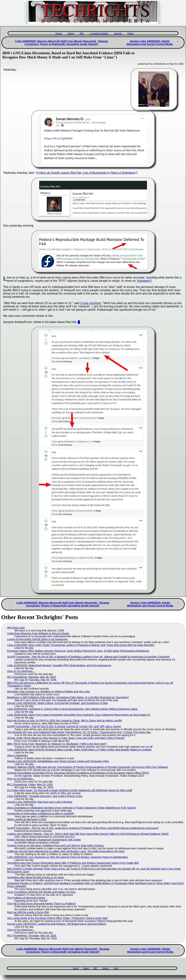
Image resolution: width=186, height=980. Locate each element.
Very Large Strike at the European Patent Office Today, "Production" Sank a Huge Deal (57, 918)
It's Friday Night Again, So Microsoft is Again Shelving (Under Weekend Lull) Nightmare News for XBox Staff (70, 790)
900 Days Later (16, 628)
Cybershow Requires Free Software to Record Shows (38, 633)
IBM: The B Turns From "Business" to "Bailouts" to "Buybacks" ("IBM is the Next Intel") (57, 744)
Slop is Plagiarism (17, 755)
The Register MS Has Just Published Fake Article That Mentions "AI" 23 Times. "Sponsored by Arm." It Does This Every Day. (79, 732)
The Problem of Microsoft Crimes (26, 898)
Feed (130, 33)
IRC (82, 33)
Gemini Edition (100, 33)
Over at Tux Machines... (21, 671)
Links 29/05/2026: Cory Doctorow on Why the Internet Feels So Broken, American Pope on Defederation (67, 857)
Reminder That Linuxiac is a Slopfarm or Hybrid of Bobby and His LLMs (48, 692)
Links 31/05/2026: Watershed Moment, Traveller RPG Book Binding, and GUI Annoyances (59, 665)
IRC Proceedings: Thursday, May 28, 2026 (32, 936)
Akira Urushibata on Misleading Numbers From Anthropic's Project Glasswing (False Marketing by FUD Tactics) (71, 808)
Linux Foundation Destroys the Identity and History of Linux (41, 892)
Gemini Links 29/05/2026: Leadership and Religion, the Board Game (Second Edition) (57, 924)
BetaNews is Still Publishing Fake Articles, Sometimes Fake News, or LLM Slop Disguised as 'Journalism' (68, 697)
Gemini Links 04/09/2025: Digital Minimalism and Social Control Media (150, 43)
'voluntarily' (144, 281)
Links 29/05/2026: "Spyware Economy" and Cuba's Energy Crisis (45, 796)
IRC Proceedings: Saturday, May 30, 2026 (32, 677)
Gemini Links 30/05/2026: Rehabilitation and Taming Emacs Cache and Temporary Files (58, 761)
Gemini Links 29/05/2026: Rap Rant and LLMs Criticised (40, 802)
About (71, 33)
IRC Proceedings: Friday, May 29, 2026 (30, 784)
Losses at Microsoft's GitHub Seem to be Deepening (37, 639)
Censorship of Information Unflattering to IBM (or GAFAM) (41, 814)
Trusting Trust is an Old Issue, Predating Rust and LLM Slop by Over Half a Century (55, 845)
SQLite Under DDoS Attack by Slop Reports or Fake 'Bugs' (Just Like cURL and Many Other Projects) (66, 738)
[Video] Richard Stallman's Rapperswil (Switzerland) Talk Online (44, 840)
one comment (92, 303)
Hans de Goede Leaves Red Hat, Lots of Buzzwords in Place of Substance (87, 173)
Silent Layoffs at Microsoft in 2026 (27, 819)
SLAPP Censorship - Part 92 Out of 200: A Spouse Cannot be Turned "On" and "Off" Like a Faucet (64, 726)
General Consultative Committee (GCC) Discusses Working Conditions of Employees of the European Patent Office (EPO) (78, 773)
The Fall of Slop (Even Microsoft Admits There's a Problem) (41, 904)
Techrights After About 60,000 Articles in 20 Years (36, 877)
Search (118, 33)
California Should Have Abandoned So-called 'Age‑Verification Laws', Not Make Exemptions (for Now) (66, 851)
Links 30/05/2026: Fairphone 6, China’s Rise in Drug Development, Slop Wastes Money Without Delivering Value (72, 709)
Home (59, 33)
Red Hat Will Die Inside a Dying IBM (28, 912)
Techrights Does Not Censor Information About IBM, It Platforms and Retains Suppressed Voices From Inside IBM (73, 863)
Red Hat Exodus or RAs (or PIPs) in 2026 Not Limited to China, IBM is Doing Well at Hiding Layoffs (64, 721)
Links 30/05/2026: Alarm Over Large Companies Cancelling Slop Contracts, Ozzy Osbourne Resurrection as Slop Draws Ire (79, 715)
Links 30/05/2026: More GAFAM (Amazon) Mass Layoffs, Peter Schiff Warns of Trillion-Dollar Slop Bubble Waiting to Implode (79, 750)
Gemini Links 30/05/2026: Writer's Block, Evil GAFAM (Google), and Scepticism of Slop (57, 703)
